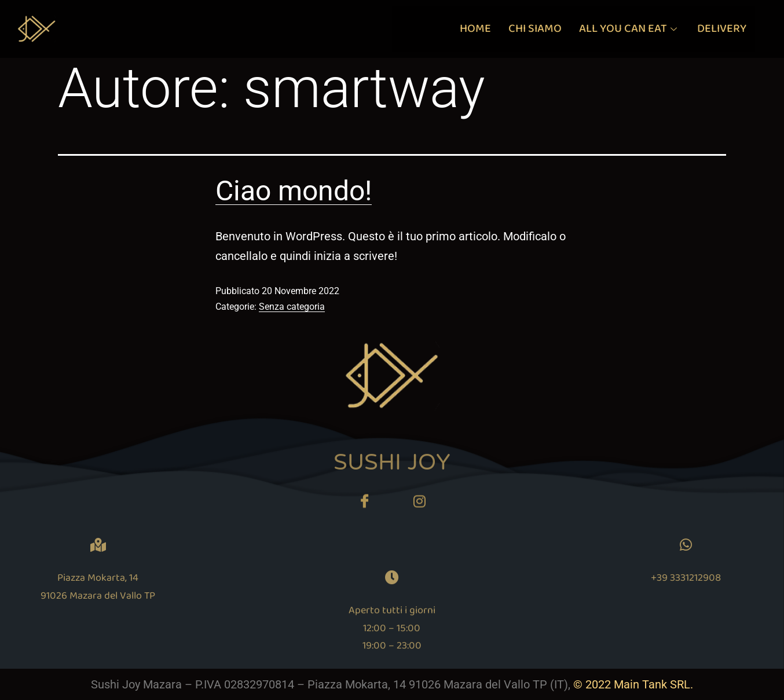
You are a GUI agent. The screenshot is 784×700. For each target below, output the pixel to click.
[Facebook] (365, 506)
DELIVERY (722, 29)
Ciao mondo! (294, 191)
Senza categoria (292, 307)
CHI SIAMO (535, 29)
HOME (475, 29)
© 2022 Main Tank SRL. (633, 684)
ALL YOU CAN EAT (629, 29)
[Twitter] (420, 506)
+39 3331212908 (747, 578)
